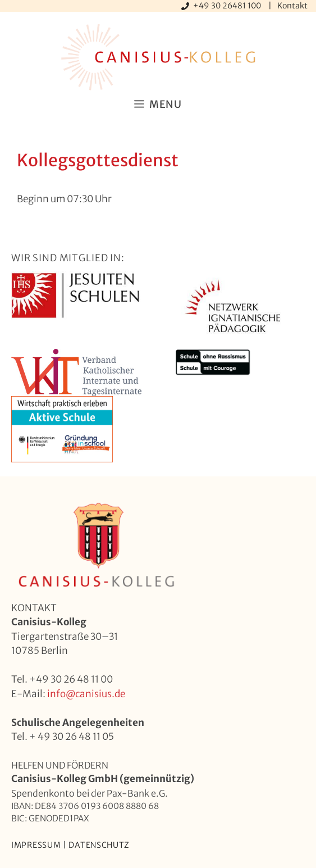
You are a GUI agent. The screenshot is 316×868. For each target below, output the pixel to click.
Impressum (36, 845)
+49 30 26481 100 (228, 6)
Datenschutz (99, 845)
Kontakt (292, 6)
